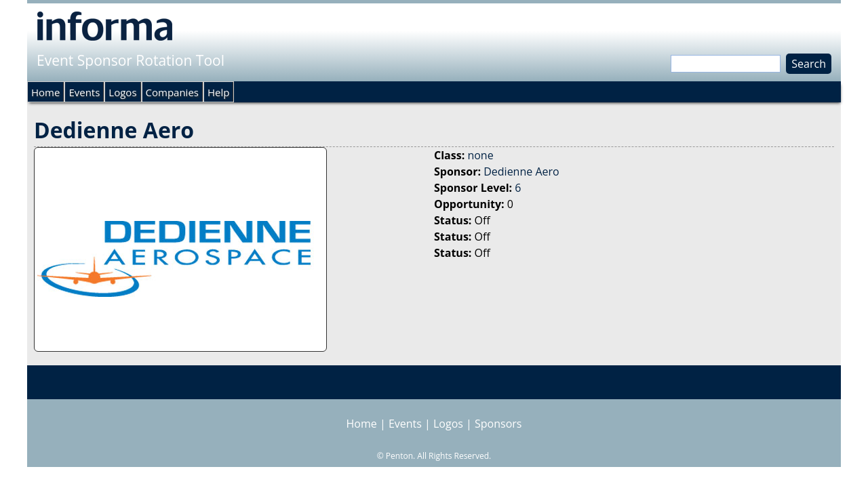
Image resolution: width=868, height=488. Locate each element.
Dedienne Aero (521, 171)
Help (218, 92)
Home (45, 92)
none (480, 155)
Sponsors (498, 424)
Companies (172, 92)
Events (84, 92)
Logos (122, 92)
